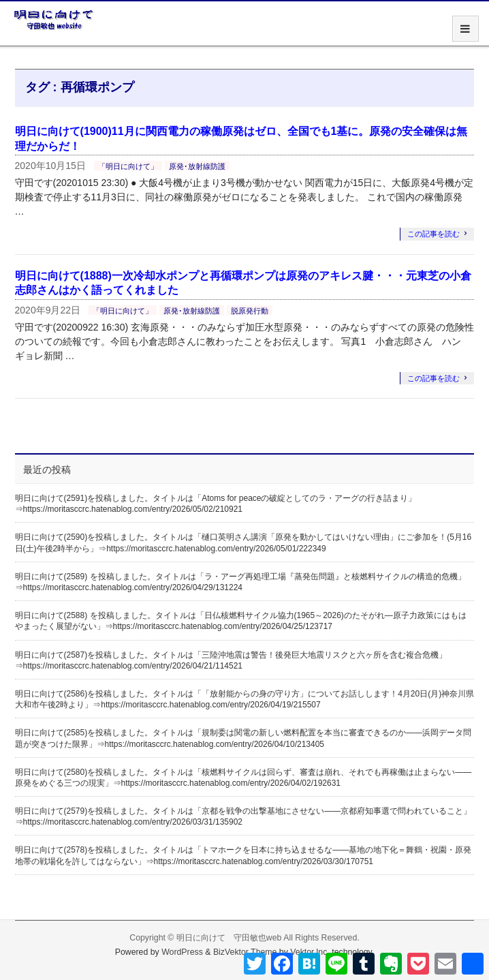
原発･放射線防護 (197, 166)
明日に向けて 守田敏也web (229, 938)
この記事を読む (433, 234)
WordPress (182, 952)
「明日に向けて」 (128, 166)
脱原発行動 (250, 311)
